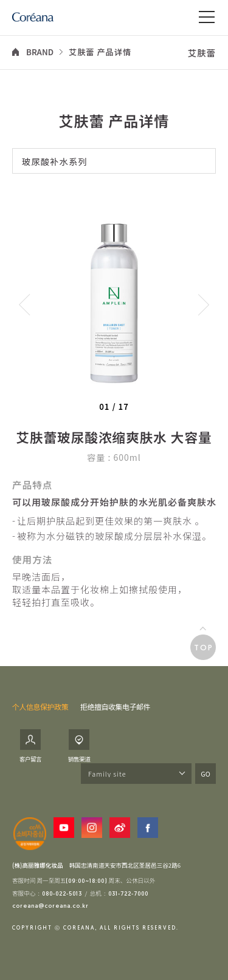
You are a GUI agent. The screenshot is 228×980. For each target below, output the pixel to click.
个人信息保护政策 (40, 706)
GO (205, 774)
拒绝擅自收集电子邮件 (115, 706)
